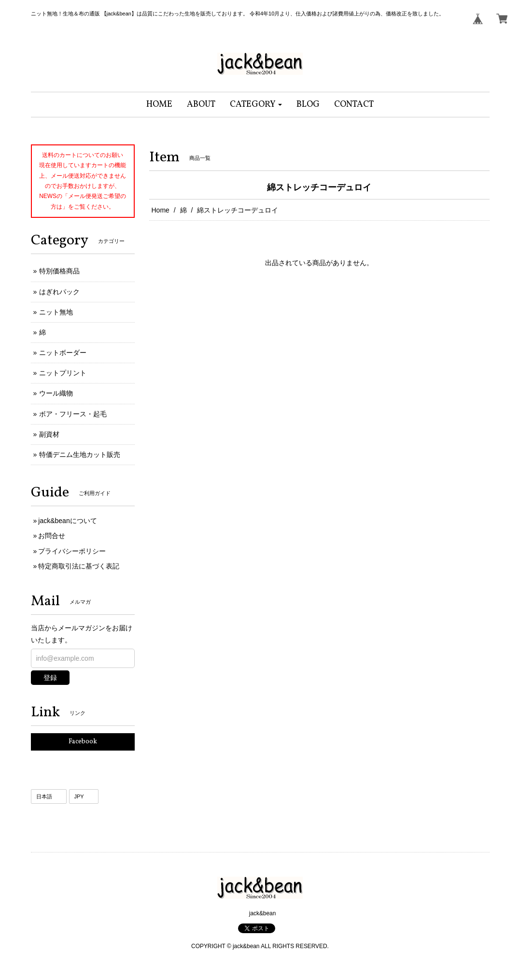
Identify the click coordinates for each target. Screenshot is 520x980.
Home (161, 210)
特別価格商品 (59, 271)
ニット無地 (56, 312)
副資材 (49, 434)
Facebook (83, 742)
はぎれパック (59, 292)
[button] (256, 105)
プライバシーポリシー (72, 551)
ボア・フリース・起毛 (73, 414)
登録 (50, 678)
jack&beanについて (67, 521)
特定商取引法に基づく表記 (79, 566)
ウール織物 (56, 393)
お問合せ (52, 536)
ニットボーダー (63, 353)
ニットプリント (63, 373)
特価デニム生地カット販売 (80, 454)
